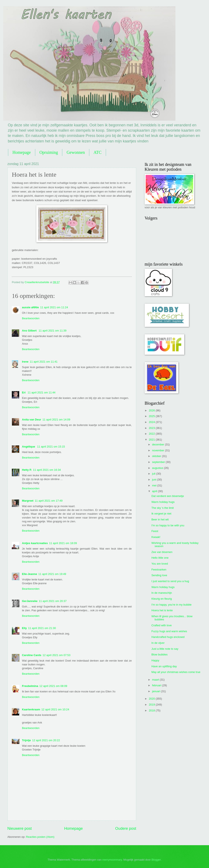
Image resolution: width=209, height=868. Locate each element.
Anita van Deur (32, 420)
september (159, 462)
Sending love (159, 575)
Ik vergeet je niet (161, 514)
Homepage (22, 152)
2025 (152, 416)
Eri (24, 392)
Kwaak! (156, 537)
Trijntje (26, 740)
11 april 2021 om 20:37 (53, 601)
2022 (152, 434)
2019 (152, 705)
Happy (155, 660)
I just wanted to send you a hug (170, 581)
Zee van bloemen (162, 552)
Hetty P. (27, 470)
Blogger (156, 860)
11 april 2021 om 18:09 (63, 543)
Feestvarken (159, 570)
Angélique (29, 447)
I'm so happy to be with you (168, 525)
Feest (155, 531)
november (158, 450)
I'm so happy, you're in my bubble (171, 605)
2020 (152, 699)
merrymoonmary (112, 860)
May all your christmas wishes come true (176, 672)
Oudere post (126, 828)
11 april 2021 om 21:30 (42, 628)
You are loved (160, 564)
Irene (25, 362)
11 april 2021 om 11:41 (44, 362)
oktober (157, 456)
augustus (158, 468)
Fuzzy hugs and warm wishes (169, 631)
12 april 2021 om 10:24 (55, 709)
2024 (152, 422)
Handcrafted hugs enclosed (168, 637)
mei (155, 485)
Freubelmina (30, 686)
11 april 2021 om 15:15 (51, 447)
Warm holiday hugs (163, 502)
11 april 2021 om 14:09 (56, 420)
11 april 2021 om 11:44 (42, 392)
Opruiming (49, 152)
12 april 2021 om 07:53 (57, 655)
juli (154, 474)
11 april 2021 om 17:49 (49, 501)
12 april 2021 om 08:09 (53, 686)
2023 (152, 428)
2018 (152, 710)
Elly (24, 628)
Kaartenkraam (31, 709)
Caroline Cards (32, 655)
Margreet (28, 501)
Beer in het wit (160, 519)
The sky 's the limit (162, 508)
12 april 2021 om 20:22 (46, 740)
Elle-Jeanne (30, 574)
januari (156, 691)
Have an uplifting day (164, 666)
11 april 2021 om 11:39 (53, 331)
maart (156, 680)
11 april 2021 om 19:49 (52, 574)
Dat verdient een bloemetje (168, 496)
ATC (98, 152)
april (155, 491)
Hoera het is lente (162, 610)
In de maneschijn (162, 593)
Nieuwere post (20, 828)
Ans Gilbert (30, 331)
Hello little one (160, 558)
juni (155, 480)
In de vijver (158, 643)
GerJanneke (30, 601)
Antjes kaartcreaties (35, 543)
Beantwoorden (31, 318)
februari (157, 685)
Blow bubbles (159, 654)
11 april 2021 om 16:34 (47, 470)
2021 (152, 440)
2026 (152, 410)
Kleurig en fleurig (162, 599)
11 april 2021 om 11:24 (54, 307)
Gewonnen (76, 152)
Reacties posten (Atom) (40, 837)
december (158, 444)
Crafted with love (161, 625)
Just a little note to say (165, 649)
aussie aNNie (30, 307)
